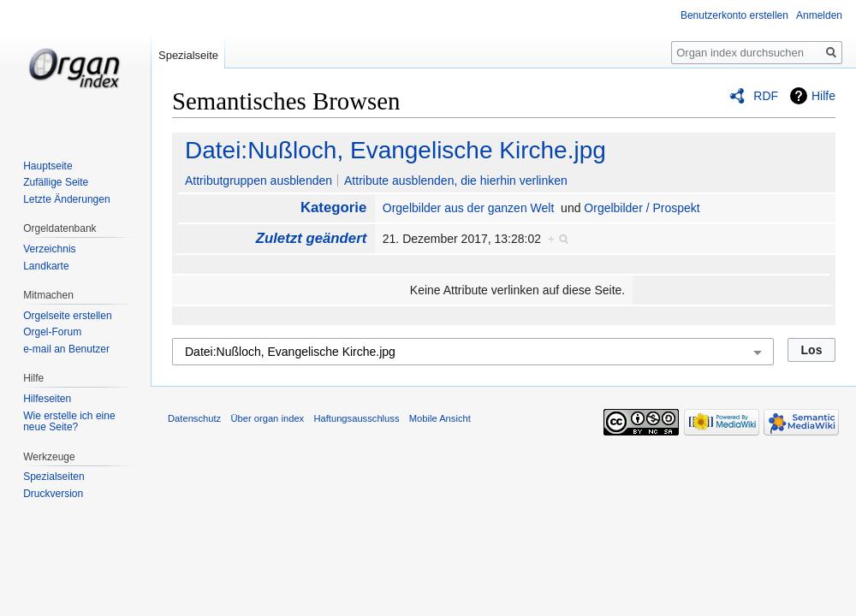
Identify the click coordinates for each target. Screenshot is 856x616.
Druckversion (53, 494)
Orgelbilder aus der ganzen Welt (469, 208)
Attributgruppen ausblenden (259, 181)
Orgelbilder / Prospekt (642, 208)
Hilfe (823, 96)
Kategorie (333, 207)
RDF (766, 96)
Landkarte (46, 266)
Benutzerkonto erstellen (734, 15)
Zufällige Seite (56, 182)
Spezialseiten (53, 477)
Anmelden (819, 15)
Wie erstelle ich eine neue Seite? (69, 422)
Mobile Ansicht (440, 418)
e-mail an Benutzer (66, 349)
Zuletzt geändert (312, 238)
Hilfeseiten (47, 399)
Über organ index (267, 418)
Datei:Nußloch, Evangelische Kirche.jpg (395, 150)
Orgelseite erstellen (67, 316)
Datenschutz (194, 418)
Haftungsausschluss (356, 418)
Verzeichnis (49, 249)
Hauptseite (48, 166)
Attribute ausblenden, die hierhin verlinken (456, 181)
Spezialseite (188, 55)
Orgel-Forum (52, 332)
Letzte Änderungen (66, 199)
